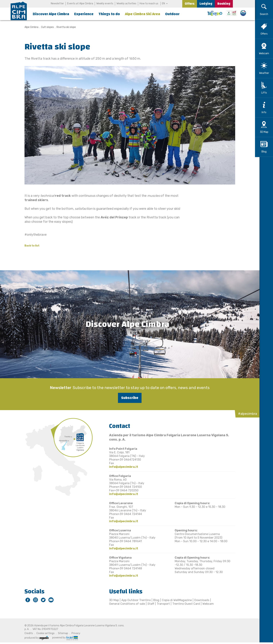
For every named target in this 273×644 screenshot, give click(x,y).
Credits (26, 633)
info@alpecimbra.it (121, 467)
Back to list (30, 246)
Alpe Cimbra (29, 27)
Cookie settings (43, 633)
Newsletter (57, 4)
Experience (84, 14)
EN (164, 4)
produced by (34, 638)
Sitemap (61, 633)
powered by (63, 638)
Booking (224, 4)
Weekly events (105, 4)
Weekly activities (126, 4)
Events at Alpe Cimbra (80, 4)
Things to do (109, 14)
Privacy (74, 633)
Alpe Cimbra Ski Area (143, 14)
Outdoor (172, 14)
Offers (190, 4)
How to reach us (149, 4)
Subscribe (128, 398)
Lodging (206, 4)
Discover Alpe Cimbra (51, 14)
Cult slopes (45, 27)
